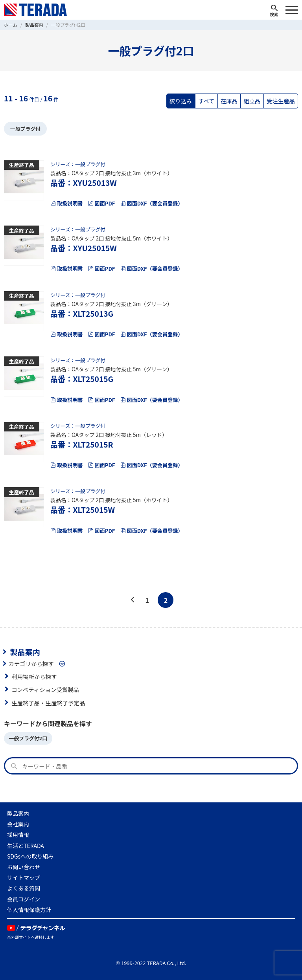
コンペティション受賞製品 (45, 689)
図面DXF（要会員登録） (152, 203)
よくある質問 (24, 888)
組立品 (252, 101)
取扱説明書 (66, 203)
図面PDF (102, 203)
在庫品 (229, 101)
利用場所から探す (34, 676)
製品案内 (25, 652)
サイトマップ (24, 877)
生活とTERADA (26, 846)
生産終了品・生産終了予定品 (48, 703)
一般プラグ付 (25, 129)
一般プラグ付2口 (28, 738)
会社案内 (18, 824)
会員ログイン (24, 899)
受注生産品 (281, 101)
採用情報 (18, 835)
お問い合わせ (24, 867)
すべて (206, 101)
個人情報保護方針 (29, 910)
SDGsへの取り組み (30, 856)
